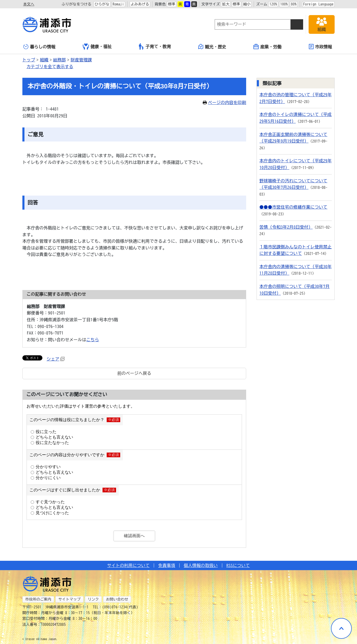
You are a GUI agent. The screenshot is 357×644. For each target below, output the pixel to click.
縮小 (247, 4)
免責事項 (167, 565)
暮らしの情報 (39, 47)
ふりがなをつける (77, 4)
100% (284, 4)
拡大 (226, 4)
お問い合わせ (117, 599)
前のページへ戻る (134, 373)
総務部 (59, 60)
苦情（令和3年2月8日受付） (286, 227)
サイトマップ (69, 599)
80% (294, 4)
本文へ (29, 4)
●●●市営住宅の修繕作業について (293, 207)
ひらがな (102, 4)
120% (273, 4)
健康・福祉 (97, 47)
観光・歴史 (212, 47)
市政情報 (320, 47)
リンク (93, 599)
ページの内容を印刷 (224, 102)
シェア (56, 359)
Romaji (118, 4)
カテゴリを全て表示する (50, 67)
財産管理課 (81, 60)
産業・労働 (267, 47)
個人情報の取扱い (201, 565)
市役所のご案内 (38, 599)
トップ (29, 60)
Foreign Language (318, 4)
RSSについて (238, 565)
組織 (44, 60)
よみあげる (140, 4)
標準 (172, 4)
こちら (93, 340)
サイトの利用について (128, 565)
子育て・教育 (155, 46)
